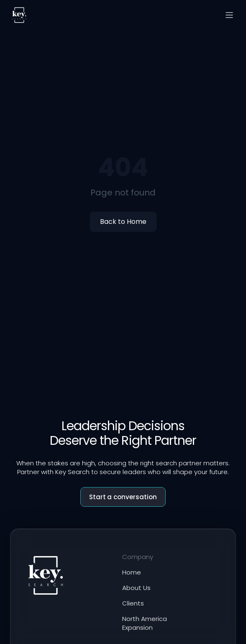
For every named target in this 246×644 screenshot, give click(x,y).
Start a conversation (123, 497)
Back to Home (123, 222)
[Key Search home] (19, 15)
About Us (136, 588)
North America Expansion (145, 623)
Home (132, 572)
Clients (133, 603)
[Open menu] (229, 15)
